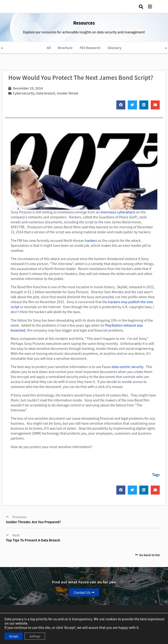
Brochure (65, 48)
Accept (14, 636)
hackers (91, 240)
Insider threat (68, 93)
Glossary (115, 48)
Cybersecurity (24, 93)
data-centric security (128, 367)
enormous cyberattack (118, 212)
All (49, 48)
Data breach (46, 93)
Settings (35, 636)
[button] (154, 7)
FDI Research (90, 48)
